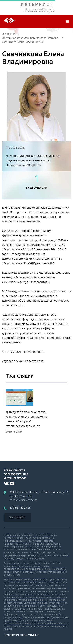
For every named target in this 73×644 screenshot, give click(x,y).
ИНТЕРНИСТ (36, 5)
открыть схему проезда (24, 500)
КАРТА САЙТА (18, 517)
